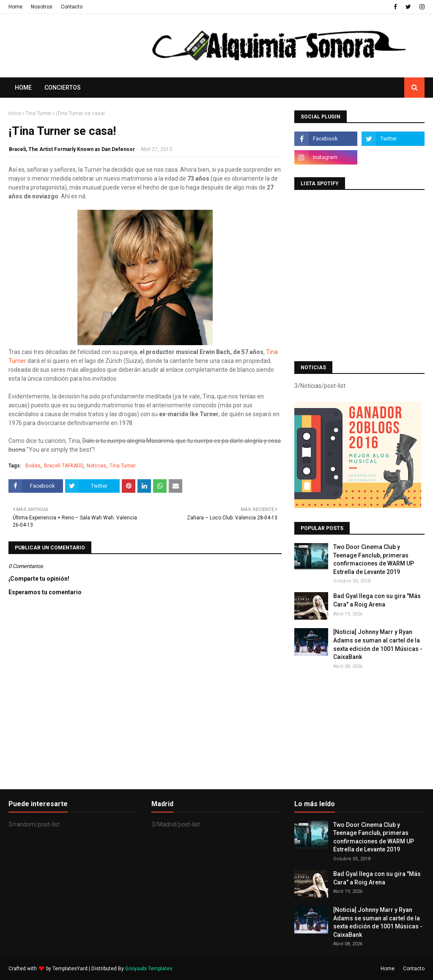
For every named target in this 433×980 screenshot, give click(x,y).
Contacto (72, 7)
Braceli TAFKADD (64, 466)
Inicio (15, 113)
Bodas (33, 466)
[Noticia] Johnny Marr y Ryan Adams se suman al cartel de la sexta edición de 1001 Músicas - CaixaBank (378, 644)
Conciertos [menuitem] (63, 88)
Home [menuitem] (23, 88)
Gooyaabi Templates (149, 969)
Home (15, 7)
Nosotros (42, 7)
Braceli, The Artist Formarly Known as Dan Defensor (72, 149)
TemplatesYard (70, 969)
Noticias (96, 466)
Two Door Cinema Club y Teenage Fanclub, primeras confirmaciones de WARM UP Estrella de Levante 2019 (374, 559)
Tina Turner (38, 113)
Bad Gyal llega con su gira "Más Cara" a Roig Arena (377, 600)
